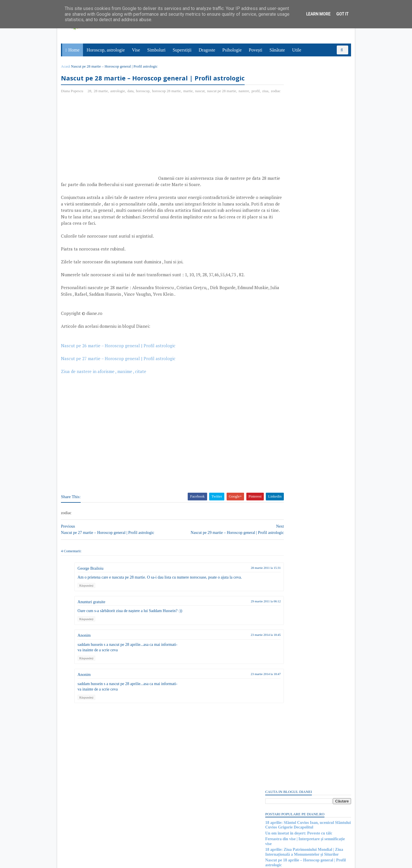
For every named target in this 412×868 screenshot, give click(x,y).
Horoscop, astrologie (107, 50)
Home (75, 50)
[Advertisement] (111, 158)
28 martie (103, 103)
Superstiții (183, 50)
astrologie (119, 103)
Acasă (68, 66)
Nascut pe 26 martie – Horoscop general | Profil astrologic (120, 370)
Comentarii (278, 351)
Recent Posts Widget (274, 791)
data (132, 103)
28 (91, 103)
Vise (137, 50)
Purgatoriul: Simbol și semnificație (293, 685)
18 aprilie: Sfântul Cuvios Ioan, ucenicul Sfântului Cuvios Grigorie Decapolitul (306, 100)
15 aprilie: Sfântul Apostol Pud (290, 727)
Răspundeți (88, 610)
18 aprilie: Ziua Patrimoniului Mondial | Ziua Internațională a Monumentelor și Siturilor (302, 127)
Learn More (318, 14)
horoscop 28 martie (168, 103)
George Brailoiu (92, 593)
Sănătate (278, 50)
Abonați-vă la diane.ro (278, 807)
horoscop (145, 103)
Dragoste (208, 50)
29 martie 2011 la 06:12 (232, 626)
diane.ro (95, 861)
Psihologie (233, 50)
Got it (342, 14)
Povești (256, 50)
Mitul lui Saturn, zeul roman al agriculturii (300, 643)
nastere (69, 109)
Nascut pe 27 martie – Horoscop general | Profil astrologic (120, 383)
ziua (90, 109)
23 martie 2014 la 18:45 (232, 659)
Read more (296, 615)
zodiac (101, 109)
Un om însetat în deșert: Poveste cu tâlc (297, 108)
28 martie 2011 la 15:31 (232, 592)
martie (190, 103)
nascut (202, 103)
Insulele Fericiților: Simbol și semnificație (299, 601)
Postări (274, 341)
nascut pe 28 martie (224, 103)
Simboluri (157, 50)
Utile (298, 50)
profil (81, 109)
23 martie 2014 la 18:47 (232, 698)
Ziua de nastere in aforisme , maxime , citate (106, 396)
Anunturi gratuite (93, 626)
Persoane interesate (306, 807)
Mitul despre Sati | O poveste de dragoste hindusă (305, 770)
